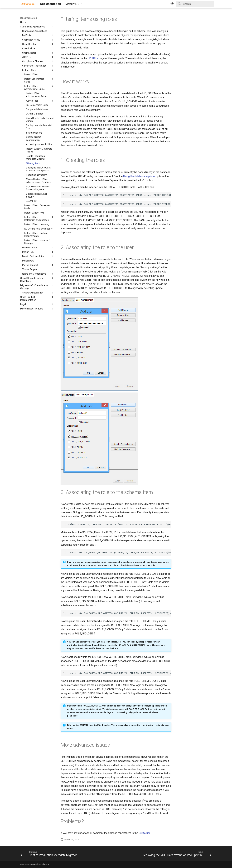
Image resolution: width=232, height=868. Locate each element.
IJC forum (144, 833)
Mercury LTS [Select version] (72, 4)
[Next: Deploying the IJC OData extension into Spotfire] (176, 854)
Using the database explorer (139, 176)
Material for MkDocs (40, 864)
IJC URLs (93, 58)
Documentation (29, 18)
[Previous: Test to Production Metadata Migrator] (50, 854)
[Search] (195, 4)
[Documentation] (28, 4)
